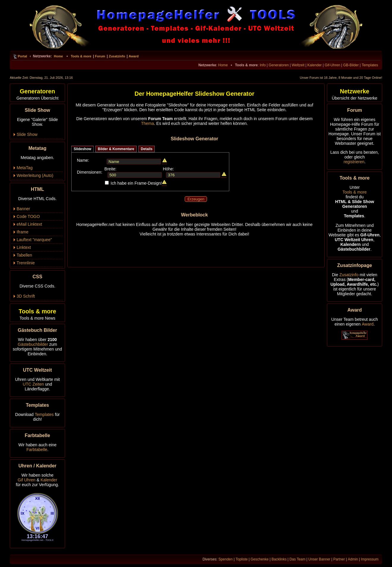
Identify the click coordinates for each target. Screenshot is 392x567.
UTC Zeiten (34, 384)
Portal (22, 56)
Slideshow (82, 149)
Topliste (242, 559)
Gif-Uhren (332, 65)
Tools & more (81, 56)
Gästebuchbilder (33, 344)
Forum (100, 56)
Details (147, 149)
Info (263, 65)
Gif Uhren (26, 480)
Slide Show (27, 134)
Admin (353, 559)
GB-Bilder (351, 65)
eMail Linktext (29, 224)
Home (58, 56)
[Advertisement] (195, 249)
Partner (339, 559)
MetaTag (25, 168)
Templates (370, 65)
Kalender (314, 65)
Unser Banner (319, 559)
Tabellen (24, 255)
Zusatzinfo (117, 56)
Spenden (225, 559)
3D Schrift (26, 296)
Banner (23, 209)
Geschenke (260, 559)
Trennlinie (26, 263)
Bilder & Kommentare (116, 149)
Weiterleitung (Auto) (35, 175)
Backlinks (279, 559)
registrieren (354, 162)
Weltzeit (298, 65)
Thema (148, 123)
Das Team (298, 559)
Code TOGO (28, 216)
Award (133, 56)
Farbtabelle (37, 450)
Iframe (23, 232)
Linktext (24, 247)
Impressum (370, 559)
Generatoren (279, 65)
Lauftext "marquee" (34, 240)
